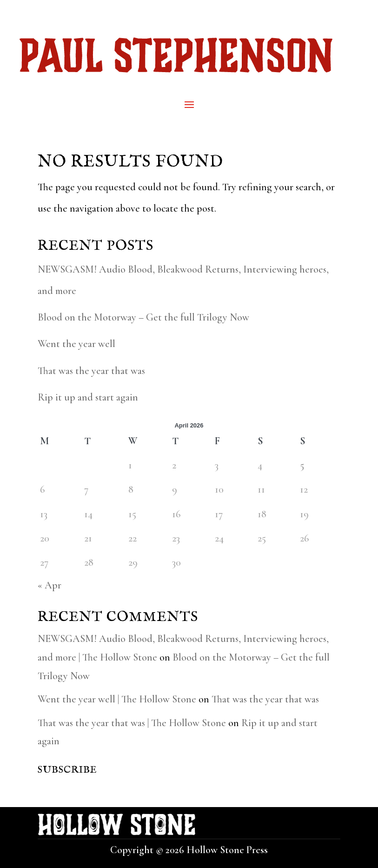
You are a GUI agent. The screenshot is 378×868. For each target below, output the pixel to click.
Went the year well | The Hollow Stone (117, 699)
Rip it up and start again (88, 397)
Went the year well (76, 344)
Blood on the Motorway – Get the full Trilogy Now (143, 317)
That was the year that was (91, 371)
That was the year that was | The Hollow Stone (132, 723)
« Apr (50, 585)
